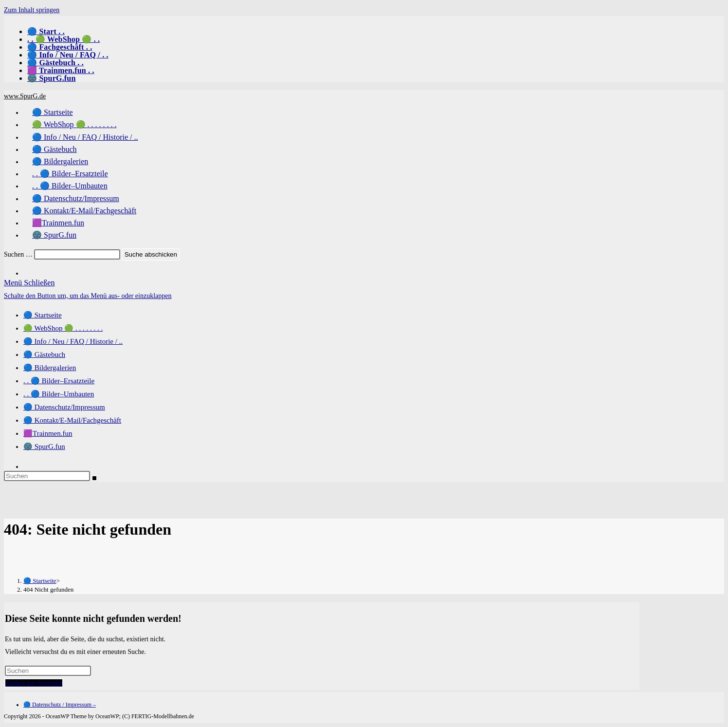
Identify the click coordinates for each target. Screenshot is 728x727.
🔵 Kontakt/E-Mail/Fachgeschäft (72, 420)
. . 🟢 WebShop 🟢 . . (64, 39)
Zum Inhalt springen (32, 10)
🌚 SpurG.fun (52, 78)
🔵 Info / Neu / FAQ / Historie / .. (73, 341)
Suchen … (18, 254)
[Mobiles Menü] (29, 283)
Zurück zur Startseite (34, 683)
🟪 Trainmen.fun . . (61, 70)
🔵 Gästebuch (44, 354)
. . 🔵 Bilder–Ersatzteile (59, 381)
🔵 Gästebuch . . (55, 63)
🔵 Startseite (43, 315)
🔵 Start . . (46, 31)
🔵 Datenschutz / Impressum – (60, 705)
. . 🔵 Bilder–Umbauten (59, 394)
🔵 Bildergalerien (50, 368)
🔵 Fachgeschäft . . (60, 47)
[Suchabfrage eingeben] (47, 476)
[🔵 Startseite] (40, 581)
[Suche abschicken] (94, 478)
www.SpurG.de (25, 96)
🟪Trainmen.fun (48, 433)
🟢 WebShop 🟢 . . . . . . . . (63, 328)
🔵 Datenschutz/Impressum (64, 407)
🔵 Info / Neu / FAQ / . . (68, 55)
